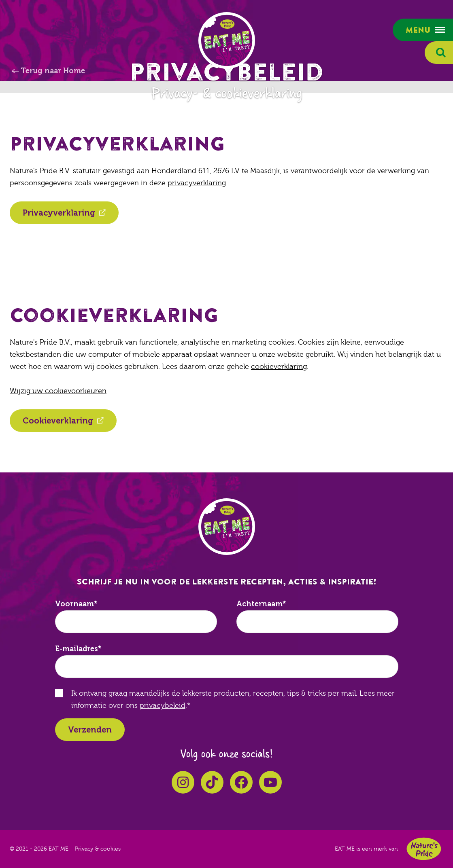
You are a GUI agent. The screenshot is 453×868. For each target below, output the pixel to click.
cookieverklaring (279, 367)
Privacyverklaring (59, 213)
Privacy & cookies (98, 849)
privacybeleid (163, 706)
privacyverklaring (197, 183)
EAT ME (227, 40)
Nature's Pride (424, 849)
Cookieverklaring (58, 421)
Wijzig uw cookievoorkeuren (58, 391)
